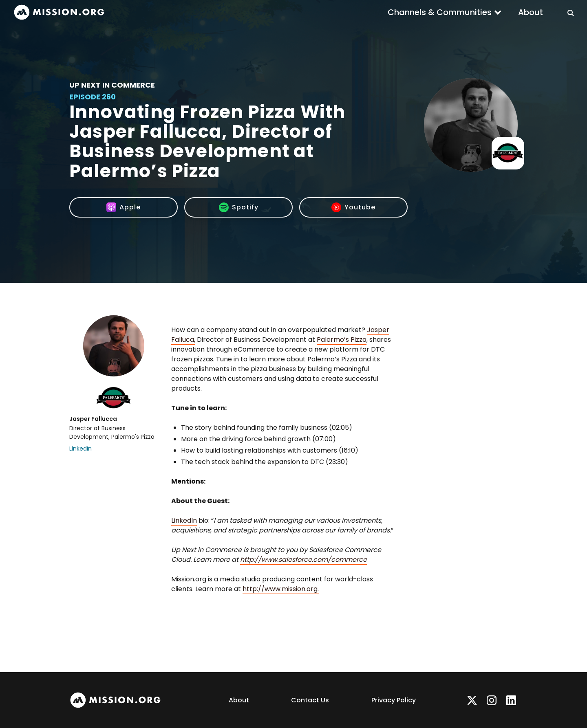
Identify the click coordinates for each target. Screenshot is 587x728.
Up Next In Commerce (112, 85)
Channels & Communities (440, 12)
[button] (445, 12)
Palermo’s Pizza (342, 340)
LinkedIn (81, 449)
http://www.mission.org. (281, 589)
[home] (59, 12)
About (531, 12)
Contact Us (310, 700)
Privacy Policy (394, 700)
